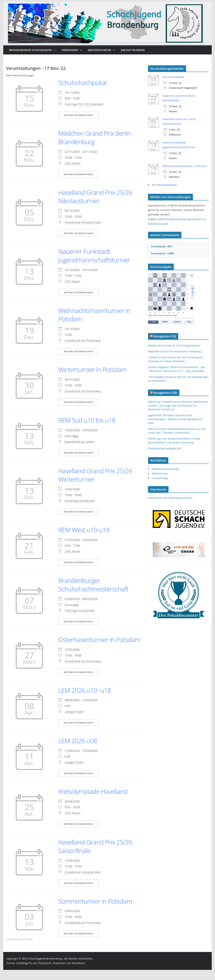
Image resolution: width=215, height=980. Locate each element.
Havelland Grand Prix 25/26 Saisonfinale (96, 855)
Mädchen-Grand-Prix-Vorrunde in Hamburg (174, 351)
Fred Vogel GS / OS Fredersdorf (84, 104)
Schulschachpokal (83, 83)
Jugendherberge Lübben (80, 442)
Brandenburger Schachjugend (30, 50)
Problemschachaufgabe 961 (165, 448)
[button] (54, 50)
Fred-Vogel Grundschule (80, 611)
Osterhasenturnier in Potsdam (87, 644)
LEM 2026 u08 (78, 749)
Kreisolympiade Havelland (94, 800)
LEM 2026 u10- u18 (86, 699)
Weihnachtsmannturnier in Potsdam (95, 315)
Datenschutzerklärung (165, 469)
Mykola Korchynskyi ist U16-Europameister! (174, 345)
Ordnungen (70, 50)
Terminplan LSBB (162, 254)
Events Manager (26, 948)
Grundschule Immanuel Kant (83, 222)
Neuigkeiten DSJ (165, 336)
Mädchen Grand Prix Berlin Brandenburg (95, 137)
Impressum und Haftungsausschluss (170, 498)
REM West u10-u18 (85, 530)
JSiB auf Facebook (133, 50)
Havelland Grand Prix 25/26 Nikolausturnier (96, 197)
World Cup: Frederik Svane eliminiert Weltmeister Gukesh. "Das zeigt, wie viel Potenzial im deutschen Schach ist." (178, 406)
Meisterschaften (99, 50)
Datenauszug (160, 473)
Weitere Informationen (78, 115)
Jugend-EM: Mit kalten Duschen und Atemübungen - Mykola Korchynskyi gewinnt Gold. (175, 419)
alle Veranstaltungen (164, 185)
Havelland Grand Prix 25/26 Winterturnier (96, 475)
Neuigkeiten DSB (165, 393)
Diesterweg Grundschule (80, 501)
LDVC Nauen (72, 163)
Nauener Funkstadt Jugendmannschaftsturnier (95, 256)
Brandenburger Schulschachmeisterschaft (94, 585)
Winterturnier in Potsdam (93, 370)
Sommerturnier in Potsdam (96, 910)
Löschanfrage (160, 478)
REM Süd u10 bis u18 (88, 420)
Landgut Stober (74, 720)
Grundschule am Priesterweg (83, 340)
